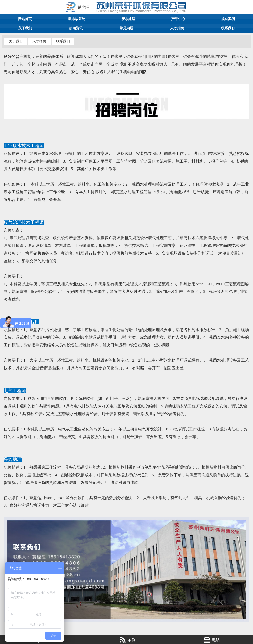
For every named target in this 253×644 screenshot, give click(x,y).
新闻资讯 (76, 28)
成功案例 (228, 19)
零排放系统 (77, 19)
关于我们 (25, 28)
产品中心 (178, 19)
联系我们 (228, 28)
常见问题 (126, 28)
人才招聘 (177, 28)
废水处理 (128, 19)
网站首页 (25, 19)
